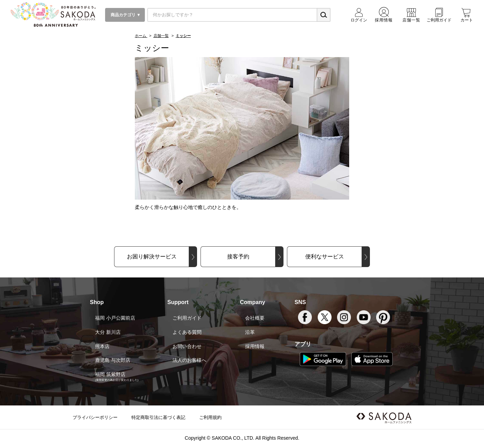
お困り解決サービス (152, 257)
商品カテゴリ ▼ (125, 15)
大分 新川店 (108, 332)
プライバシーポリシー (95, 417)
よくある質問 (187, 332)
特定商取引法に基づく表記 (158, 417)
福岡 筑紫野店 (110, 374)
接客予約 (238, 257)
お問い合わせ (187, 346)
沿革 (250, 332)
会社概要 (255, 318)
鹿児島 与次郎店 (113, 360)
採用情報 (255, 346)
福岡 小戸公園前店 (115, 318)
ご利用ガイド (187, 318)
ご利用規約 (210, 417)
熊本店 (102, 346)
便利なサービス (325, 257)
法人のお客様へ (189, 360)
